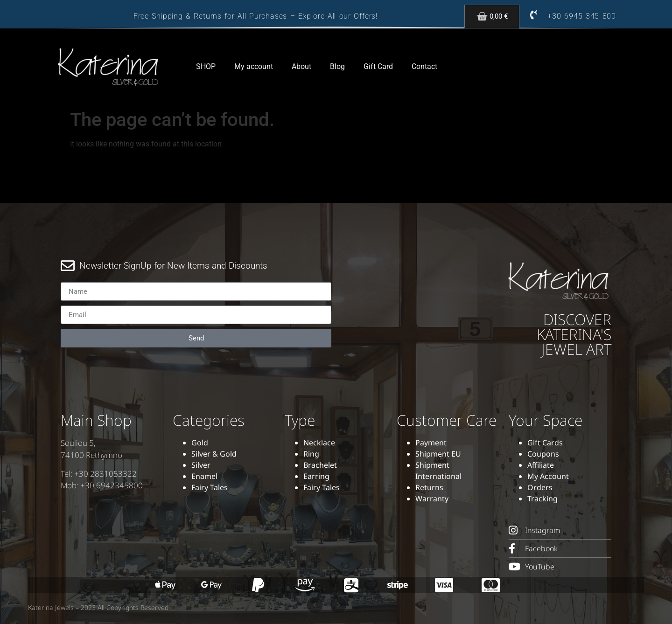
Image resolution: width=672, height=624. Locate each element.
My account (254, 66)
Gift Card (378, 66)
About (301, 66)
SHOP (206, 66)
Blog (337, 66)
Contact (424, 66)
